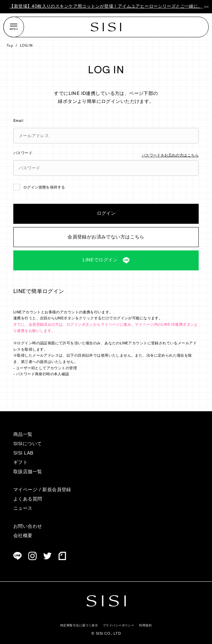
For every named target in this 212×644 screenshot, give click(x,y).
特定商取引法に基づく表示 (79, 626)
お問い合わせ (28, 527)
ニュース (23, 509)
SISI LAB (23, 453)
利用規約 (145, 626)
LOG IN (26, 46)
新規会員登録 (57, 490)
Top (10, 46)
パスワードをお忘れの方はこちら (170, 156)
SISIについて (27, 444)
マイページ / (28, 490)
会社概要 (23, 536)
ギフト (20, 463)
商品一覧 (23, 435)
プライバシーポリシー (118, 626)
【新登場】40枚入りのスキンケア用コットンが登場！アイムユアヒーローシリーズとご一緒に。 (106, 6)
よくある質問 (28, 499)
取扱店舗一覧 (28, 472)
